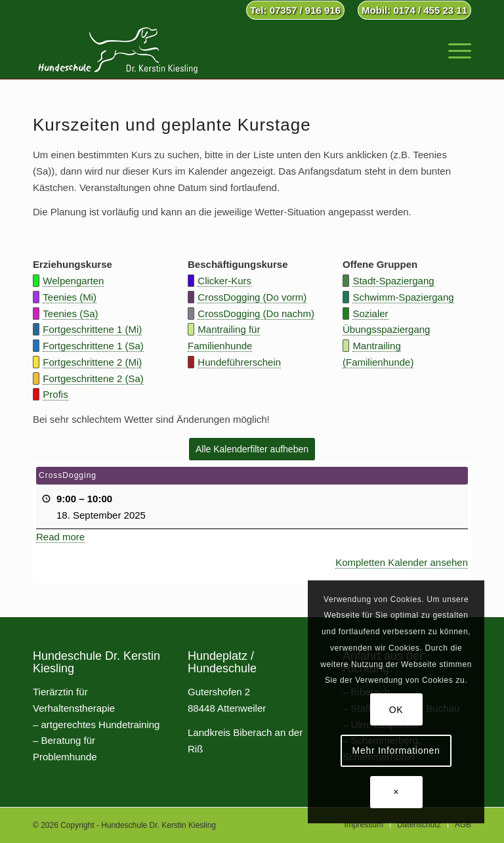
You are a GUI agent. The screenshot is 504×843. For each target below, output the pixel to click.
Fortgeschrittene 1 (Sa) (93, 346)
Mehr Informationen (396, 750)
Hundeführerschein (239, 362)
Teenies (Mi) (70, 297)
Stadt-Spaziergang (393, 281)
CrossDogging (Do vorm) (252, 297)
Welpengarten (73, 281)
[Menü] (453, 49)
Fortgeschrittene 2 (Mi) (92, 362)
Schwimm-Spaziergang (403, 297)
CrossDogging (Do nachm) (256, 313)
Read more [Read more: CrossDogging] (60, 537)
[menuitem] (295, 11)
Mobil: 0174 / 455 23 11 (414, 10)
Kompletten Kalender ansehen (402, 562)
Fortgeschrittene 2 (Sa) (93, 378)
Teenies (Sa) (70, 313)
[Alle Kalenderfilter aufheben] (252, 449)
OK (396, 710)
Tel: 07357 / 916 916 (295, 10)
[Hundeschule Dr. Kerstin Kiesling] (118, 49)
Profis (55, 394)
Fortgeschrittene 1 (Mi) (92, 329)
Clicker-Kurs (224, 281)
